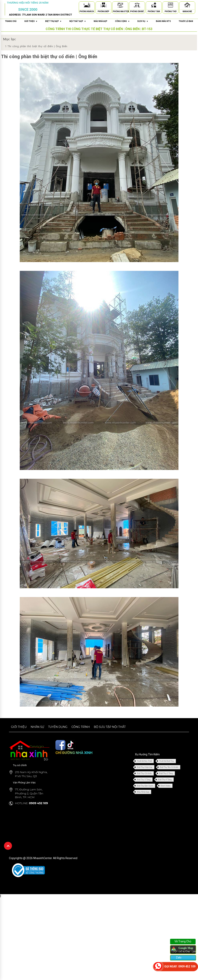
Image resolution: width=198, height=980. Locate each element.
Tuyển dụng (58, 727)
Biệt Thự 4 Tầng (165, 780)
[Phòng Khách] (87, 6)
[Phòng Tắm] (154, 6)
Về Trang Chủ (183, 941)
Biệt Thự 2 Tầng (166, 773)
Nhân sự (37, 727)
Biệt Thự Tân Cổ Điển (169, 767)
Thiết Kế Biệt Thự (166, 761)
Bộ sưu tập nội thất (110, 727)
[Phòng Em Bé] (137, 6)
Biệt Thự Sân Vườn (145, 786)
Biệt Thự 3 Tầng (144, 780)
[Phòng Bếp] (103, 6)
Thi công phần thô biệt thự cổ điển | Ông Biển (36, 46)
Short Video (165, 786)
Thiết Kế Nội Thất (144, 761)
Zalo (178, 957)
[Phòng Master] (120, 6)
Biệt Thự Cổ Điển (144, 773)
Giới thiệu (19, 727)
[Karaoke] (187, 6)
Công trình (81, 727)
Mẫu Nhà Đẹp (143, 792)
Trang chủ (11, 21)
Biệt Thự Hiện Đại (145, 767)
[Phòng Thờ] (170, 6)
